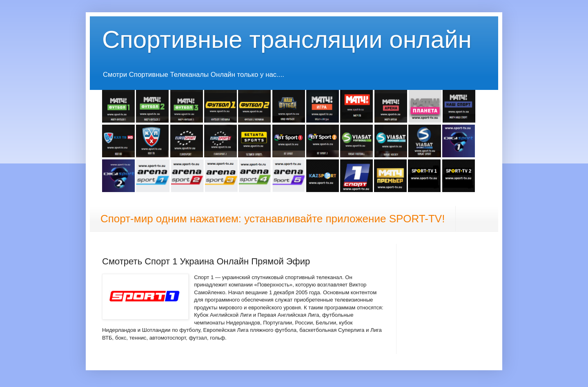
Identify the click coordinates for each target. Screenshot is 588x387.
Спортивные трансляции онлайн (287, 39)
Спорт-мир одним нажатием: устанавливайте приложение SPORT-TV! (273, 219)
